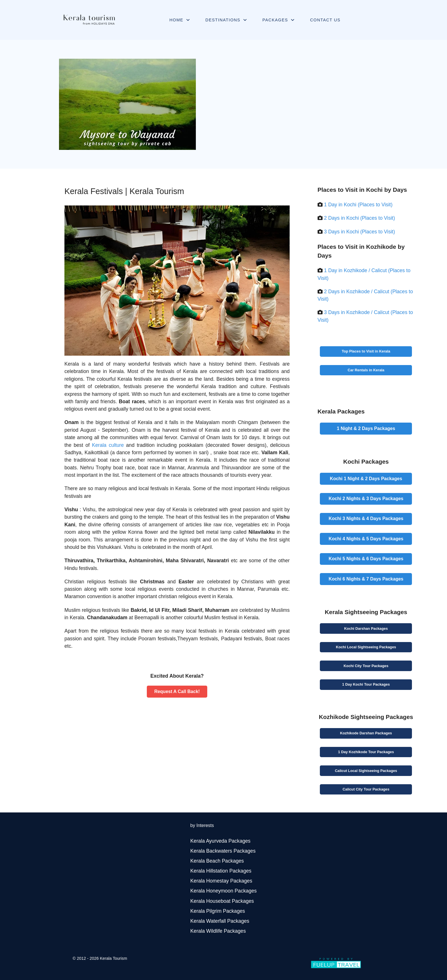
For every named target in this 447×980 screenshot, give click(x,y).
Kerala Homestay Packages (221, 881)
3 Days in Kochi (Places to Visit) (360, 232)
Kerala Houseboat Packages (222, 901)
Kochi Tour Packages (366, 666)
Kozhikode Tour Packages (366, 752)
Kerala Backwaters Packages (223, 851)
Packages (366, 428)
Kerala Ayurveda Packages (221, 841)
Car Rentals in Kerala (366, 370)
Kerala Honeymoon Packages (224, 891)
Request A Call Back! (177, 691)
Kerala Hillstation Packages (221, 871)
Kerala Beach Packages (217, 861)
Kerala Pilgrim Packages (218, 911)
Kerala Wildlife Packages (218, 931)
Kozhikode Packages (366, 733)
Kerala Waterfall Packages (220, 921)
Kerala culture (108, 445)
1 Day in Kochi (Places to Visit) (358, 205)
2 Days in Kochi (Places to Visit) (360, 218)
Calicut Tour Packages (366, 789)
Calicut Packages (366, 771)
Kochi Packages (366, 628)
